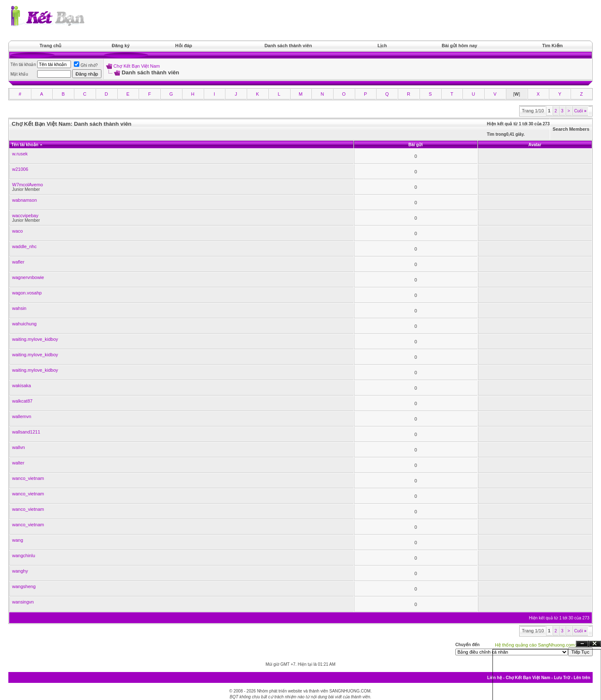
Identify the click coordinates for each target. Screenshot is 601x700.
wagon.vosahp (27, 293)
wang (18, 540)
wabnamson (24, 200)
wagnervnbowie (28, 277)
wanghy (20, 571)
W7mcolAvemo (28, 185)
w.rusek (20, 154)
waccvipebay (25, 216)
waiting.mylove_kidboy (35, 339)
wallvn (19, 447)
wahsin (19, 308)
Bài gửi (416, 145)
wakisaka (21, 386)
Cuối (580, 111)
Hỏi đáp (184, 46)
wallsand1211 (26, 432)
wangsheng (24, 586)
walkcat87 (22, 401)
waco (18, 231)
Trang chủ (51, 46)
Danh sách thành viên (288, 46)
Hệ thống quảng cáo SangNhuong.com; (535, 645)
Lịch (382, 46)
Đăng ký (121, 46)
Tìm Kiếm (552, 46)
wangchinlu (24, 555)
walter (18, 463)
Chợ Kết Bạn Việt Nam (137, 66)
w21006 (20, 169)
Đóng (595, 644)
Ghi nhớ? (86, 65)
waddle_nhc (24, 246)
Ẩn (582, 644)
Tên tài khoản (25, 145)
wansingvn (23, 602)
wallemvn (22, 416)
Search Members (571, 129)
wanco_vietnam (28, 478)
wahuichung (24, 324)
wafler (18, 262)
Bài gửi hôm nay (459, 46)
